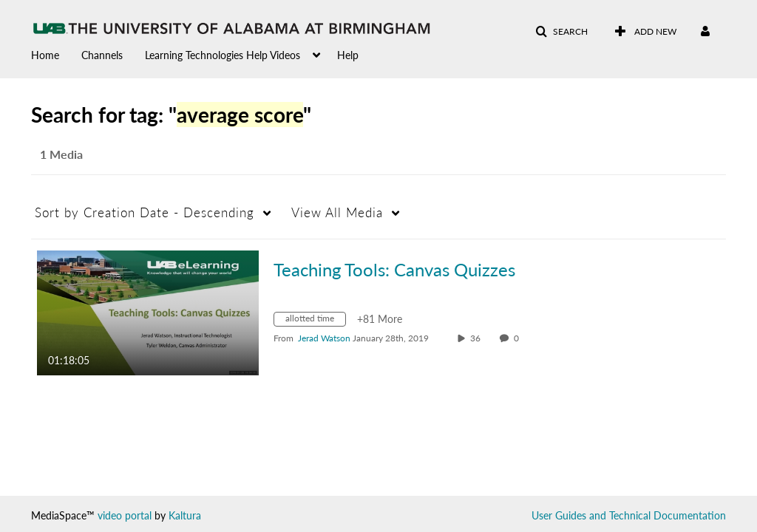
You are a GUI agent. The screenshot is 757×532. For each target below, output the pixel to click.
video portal (125, 515)
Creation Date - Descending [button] (145, 212)
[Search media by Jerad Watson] (324, 338)
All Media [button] (337, 212)
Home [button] (45, 55)
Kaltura (185, 515)
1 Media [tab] (61, 154)
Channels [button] (102, 55)
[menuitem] (56, 54)
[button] (561, 32)
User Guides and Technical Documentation (629, 515)
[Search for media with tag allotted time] (315, 321)
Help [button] (348, 55)
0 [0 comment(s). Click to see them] (519, 338)
